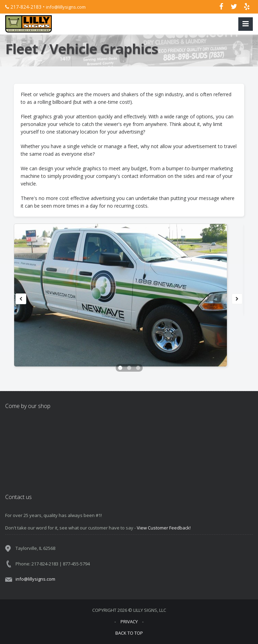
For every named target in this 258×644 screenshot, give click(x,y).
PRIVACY (129, 622)
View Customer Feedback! (164, 528)
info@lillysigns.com (66, 7)
